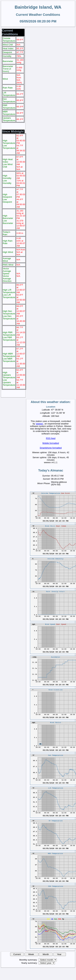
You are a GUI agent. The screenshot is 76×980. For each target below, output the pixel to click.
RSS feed (51, 438)
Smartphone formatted (51, 448)
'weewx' (39, 424)
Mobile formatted (51, 443)
